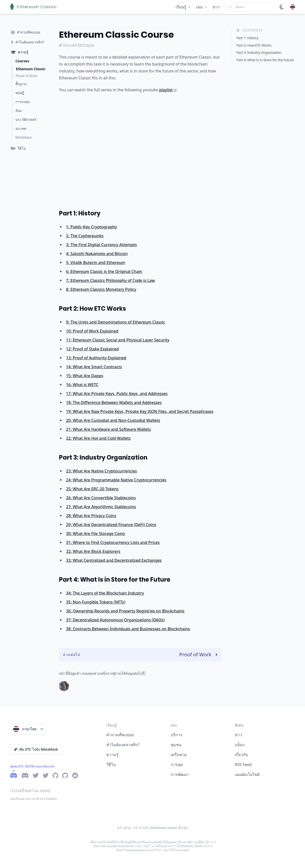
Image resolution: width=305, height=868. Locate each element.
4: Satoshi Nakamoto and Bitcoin (97, 254)
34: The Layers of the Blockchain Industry (105, 593)
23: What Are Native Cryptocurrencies (101, 471)
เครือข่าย (179, 755)
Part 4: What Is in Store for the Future (115, 580)
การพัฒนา (180, 774)
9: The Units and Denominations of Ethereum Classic (115, 322)
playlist (168, 90)
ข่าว (216, 7)
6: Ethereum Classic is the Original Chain (104, 271)
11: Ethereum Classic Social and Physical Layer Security (118, 340)
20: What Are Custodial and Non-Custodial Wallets (113, 420)
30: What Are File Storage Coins (95, 534)
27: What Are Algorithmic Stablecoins (101, 507)
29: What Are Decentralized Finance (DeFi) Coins (111, 525)
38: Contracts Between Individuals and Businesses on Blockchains (128, 629)
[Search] (249, 7)
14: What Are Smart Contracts (94, 367)
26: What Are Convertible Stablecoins (101, 498)
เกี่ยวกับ (241, 755)
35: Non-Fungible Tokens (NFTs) (96, 602)
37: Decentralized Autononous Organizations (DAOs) (115, 620)
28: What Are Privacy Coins (91, 516)
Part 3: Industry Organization (103, 457)
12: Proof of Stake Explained (92, 349)
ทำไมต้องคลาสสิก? (123, 745)
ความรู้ (112, 755)
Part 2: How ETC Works (92, 309)
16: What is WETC (82, 385)
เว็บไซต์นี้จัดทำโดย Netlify (30, 791)
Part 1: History (80, 213)
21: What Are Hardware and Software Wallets (108, 429)
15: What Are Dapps (85, 376)
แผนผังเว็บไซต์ (247, 774)
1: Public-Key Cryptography (91, 227)
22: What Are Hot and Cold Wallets (98, 438)
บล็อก (240, 745)
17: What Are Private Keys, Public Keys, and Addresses (117, 394)
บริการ (176, 735)
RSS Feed (243, 765)
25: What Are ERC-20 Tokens (92, 489)
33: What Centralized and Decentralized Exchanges (114, 560)
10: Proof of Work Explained (92, 331)
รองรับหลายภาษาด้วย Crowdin (34, 799)
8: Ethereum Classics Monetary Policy (101, 289)
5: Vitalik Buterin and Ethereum (95, 263)
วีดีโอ (111, 765)
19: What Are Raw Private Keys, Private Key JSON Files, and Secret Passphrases (140, 411)
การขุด (177, 765)
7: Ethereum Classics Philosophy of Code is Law (110, 280)
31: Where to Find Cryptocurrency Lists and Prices (113, 542)
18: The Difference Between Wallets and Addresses (114, 402)
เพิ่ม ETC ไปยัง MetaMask (36, 749)
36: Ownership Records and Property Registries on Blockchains (125, 611)
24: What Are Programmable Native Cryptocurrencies (116, 480)
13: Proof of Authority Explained (96, 358)
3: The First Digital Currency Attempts (101, 245)
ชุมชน (176, 745)
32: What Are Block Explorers (93, 551)
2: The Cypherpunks (85, 236)
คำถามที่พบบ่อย (120, 735)
